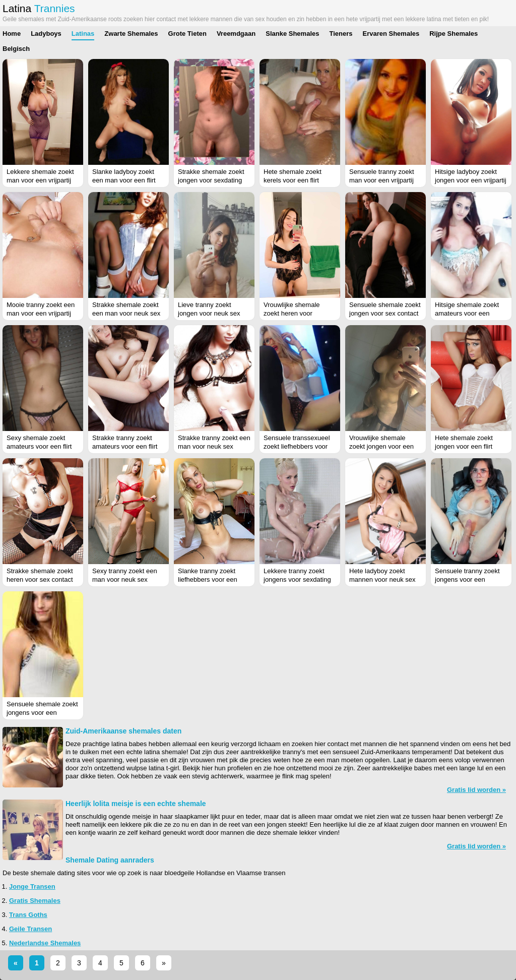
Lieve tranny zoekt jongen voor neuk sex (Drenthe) (209, 313)
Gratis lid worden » (476, 790)
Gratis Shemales (35, 901)
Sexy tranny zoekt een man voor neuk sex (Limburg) (125, 579)
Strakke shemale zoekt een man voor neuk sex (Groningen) (126, 313)
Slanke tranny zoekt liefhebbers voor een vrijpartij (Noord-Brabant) (214, 579)
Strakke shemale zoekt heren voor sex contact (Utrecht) (40, 579)
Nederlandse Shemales (45, 943)
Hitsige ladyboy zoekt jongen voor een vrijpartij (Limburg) (471, 180)
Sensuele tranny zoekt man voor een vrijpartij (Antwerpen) (382, 180)
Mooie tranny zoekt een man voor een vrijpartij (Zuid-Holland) (41, 313)
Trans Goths (28, 915)
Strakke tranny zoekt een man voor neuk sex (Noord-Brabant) (214, 446)
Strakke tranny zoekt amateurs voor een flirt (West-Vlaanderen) (125, 446)
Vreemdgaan (236, 34)
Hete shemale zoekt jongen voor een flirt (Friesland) (464, 446)
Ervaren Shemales (391, 34)
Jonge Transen (32, 886)
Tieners (341, 34)
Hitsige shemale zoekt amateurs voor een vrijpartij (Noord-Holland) (470, 313)
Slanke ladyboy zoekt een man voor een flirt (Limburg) (124, 180)
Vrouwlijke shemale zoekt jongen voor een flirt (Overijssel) (381, 446)
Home (12, 34)
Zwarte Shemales (131, 34)
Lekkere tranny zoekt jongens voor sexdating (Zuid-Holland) (297, 579)
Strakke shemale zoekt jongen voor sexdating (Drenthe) (211, 180)
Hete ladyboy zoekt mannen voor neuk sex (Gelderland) (382, 579)
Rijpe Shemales (454, 34)
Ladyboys (46, 34)
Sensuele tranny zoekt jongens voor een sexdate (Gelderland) (467, 579)
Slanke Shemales (292, 34)
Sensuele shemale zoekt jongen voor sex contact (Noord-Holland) (385, 313)
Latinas (83, 34)
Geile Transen (30, 929)
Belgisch (16, 49)
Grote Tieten (187, 34)
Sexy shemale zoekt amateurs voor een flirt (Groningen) (39, 446)
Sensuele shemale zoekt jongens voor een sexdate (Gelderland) (42, 713)
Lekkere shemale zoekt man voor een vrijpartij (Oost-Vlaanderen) (40, 180)
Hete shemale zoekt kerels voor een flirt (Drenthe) (293, 180)
